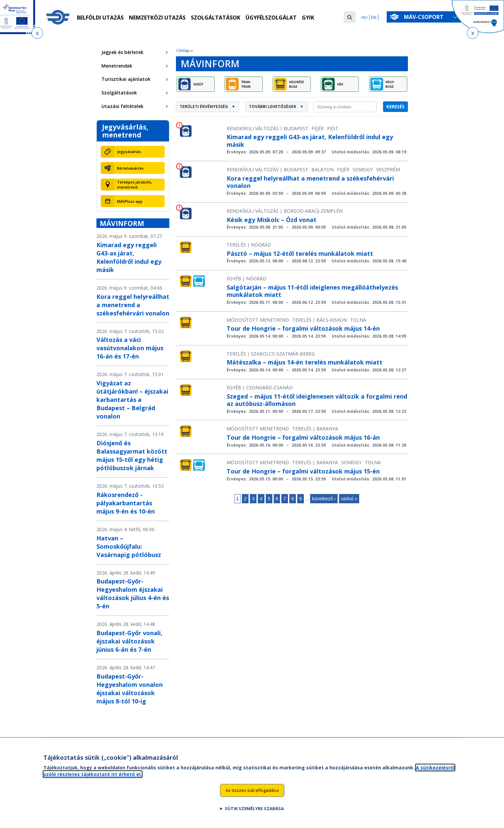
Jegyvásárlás (129, 152)
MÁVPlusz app (130, 201)
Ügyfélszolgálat (271, 18)
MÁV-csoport (425, 17)
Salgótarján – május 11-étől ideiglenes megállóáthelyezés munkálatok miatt (312, 291)
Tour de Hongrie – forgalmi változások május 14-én (303, 328)
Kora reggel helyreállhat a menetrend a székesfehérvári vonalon (133, 305)
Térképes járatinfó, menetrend (135, 185)
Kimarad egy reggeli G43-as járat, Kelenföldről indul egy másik (129, 257)
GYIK (308, 18)
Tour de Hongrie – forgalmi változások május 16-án (303, 437)
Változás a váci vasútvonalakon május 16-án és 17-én (130, 348)
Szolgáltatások (216, 18)
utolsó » (349, 499)
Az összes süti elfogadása (252, 794)
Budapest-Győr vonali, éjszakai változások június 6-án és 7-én (129, 641)
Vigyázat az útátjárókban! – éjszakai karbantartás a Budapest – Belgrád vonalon (132, 400)
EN (374, 17)
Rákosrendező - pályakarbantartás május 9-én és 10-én (126, 503)
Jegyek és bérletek (122, 52)
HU (364, 17)
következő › (324, 499)
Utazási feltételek (122, 106)
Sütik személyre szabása (254, 812)
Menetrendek (117, 66)
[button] (350, 17)
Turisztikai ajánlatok (126, 79)
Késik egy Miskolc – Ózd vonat (272, 220)
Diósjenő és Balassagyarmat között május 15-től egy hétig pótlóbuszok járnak (132, 455)
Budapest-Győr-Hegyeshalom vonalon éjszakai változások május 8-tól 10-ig (130, 689)
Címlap (183, 50)
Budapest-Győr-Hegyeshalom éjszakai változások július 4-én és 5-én (133, 594)
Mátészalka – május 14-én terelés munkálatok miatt (305, 362)
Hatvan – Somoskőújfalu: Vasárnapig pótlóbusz (129, 546)
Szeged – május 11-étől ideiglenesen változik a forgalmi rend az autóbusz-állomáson (317, 400)
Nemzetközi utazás (157, 18)
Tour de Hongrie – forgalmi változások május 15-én (303, 471)
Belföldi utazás (100, 18)
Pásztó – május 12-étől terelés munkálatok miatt (300, 253)
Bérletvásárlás (130, 168)
